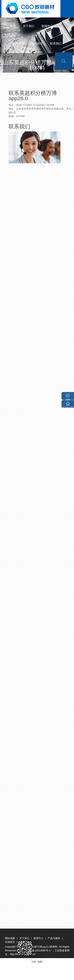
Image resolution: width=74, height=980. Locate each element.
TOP (68, 399)
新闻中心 (47, 26)
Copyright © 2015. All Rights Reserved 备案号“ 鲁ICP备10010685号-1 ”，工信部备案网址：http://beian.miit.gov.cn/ (37, 950)
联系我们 (56, 44)
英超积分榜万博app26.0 (68, 407)
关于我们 (29, 26)
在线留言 (37, 44)
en (46, 61)
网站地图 (10, 938)
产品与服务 (17, 44)
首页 (13, 26)
